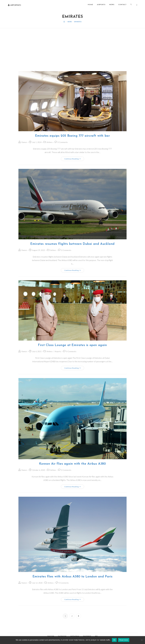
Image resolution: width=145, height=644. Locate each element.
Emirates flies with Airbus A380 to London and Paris (73, 577)
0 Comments (63, 142)
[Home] (64, 22)
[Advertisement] (72, 46)
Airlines (50, 142)
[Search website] (131, 5)
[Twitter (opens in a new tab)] (137, 5)
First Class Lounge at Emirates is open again (72, 345)
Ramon (24, 142)
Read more (124, 640)
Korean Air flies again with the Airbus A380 (73, 464)
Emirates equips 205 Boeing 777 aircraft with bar (73, 136)
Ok (114, 640)
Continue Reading (72, 159)
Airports (58, 351)
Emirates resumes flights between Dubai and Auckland (72, 244)
